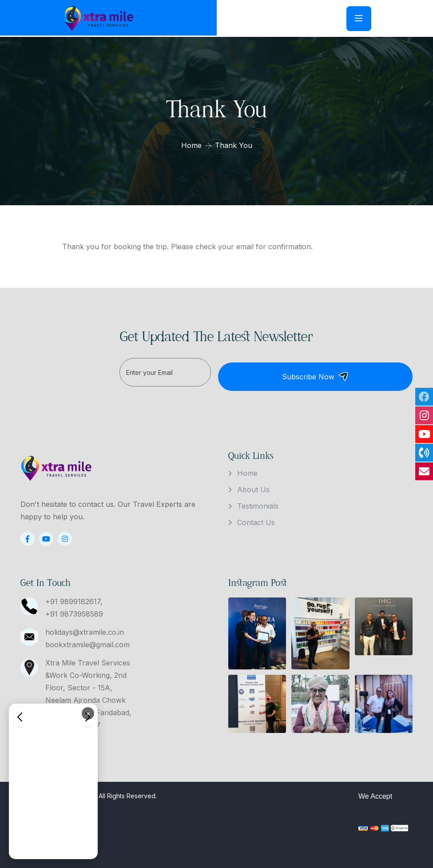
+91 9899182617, (74, 597)
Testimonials (258, 502)
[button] (19, 716)
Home (191, 145)
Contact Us (256, 518)
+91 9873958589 (74, 609)
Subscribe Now (362, 372)
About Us (253, 485)
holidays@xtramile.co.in (85, 628)
